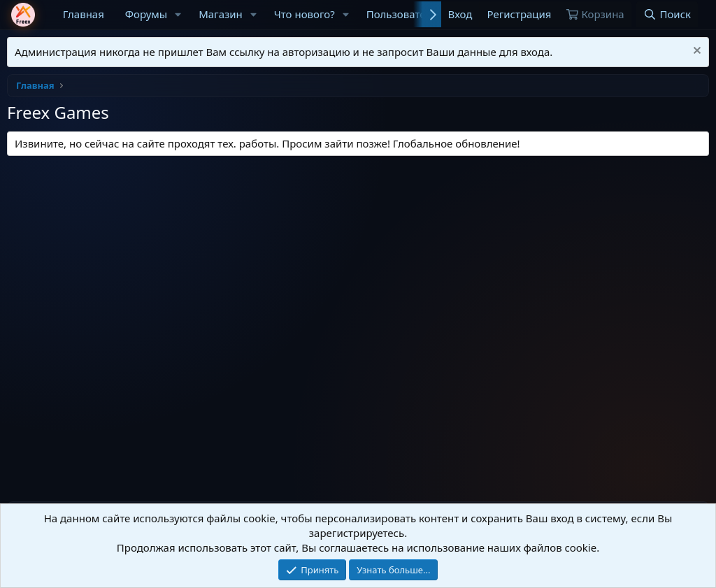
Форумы (146, 14)
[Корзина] (595, 14)
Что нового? (305, 14)
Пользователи (402, 14)
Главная (84, 14)
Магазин (221, 14)
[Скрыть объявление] (695, 52)
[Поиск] (667, 14)
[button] (178, 14)
